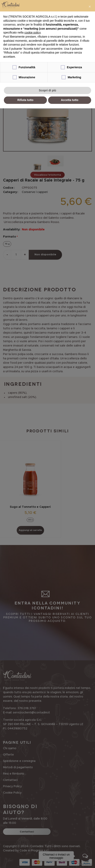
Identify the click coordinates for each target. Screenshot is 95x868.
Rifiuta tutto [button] (25, 100)
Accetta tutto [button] (70, 100)
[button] (90, 7)
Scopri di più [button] (48, 90)
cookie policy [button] (33, 33)
